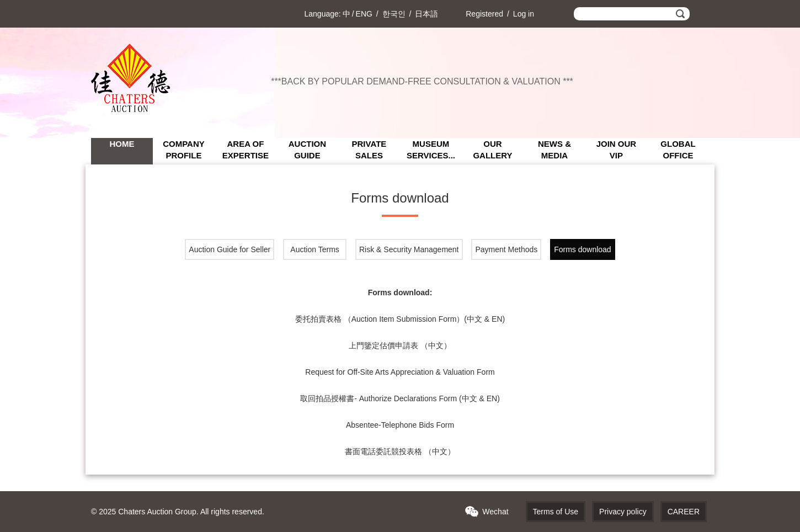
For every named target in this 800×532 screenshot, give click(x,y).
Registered (484, 14)
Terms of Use (556, 512)
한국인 (394, 14)
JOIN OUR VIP (617, 150)
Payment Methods (506, 249)
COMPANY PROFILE (184, 150)
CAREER (684, 512)
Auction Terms (314, 249)
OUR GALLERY (492, 150)
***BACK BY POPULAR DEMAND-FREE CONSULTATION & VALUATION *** (422, 81)
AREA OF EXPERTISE (246, 150)
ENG (364, 14)
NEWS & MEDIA (554, 150)
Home (122, 144)
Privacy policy (623, 512)
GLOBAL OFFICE (678, 150)
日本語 (426, 14)
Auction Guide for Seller (230, 249)
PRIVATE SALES (369, 150)
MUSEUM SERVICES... (431, 150)
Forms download (583, 249)
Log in (524, 14)
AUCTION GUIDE (307, 150)
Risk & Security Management (409, 249)
